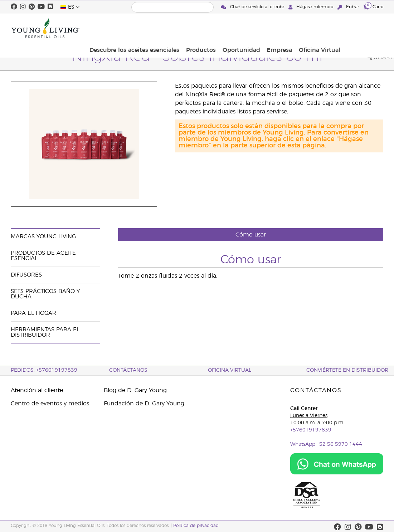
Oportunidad (287, 28)
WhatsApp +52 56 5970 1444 (326, 444)
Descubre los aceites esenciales (185, 28)
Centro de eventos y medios (50, 404)
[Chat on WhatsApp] (337, 464)
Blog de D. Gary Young (135, 390)
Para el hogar (33, 313)
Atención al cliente (37, 390)
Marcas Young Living (43, 237)
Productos (249, 28)
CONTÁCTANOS (128, 370)
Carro (373, 7)
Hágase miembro (312, 7)
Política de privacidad (196, 526)
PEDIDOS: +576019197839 (44, 370)
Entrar (349, 7)
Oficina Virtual (360, 28)
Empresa (323, 28)
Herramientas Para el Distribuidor (45, 332)
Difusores (26, 275)
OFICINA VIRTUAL (230, 370)
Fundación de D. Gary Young (144, 404)
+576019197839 (311, 430)
